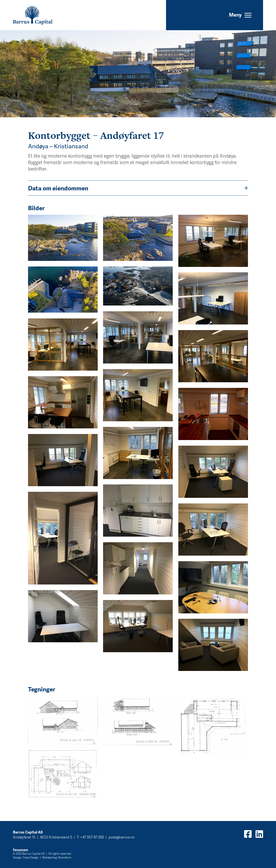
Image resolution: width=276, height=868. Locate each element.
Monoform (65, 857)
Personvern (20, 850)
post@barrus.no (122, 837)
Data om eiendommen (138, 188)
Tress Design (31, 857)
